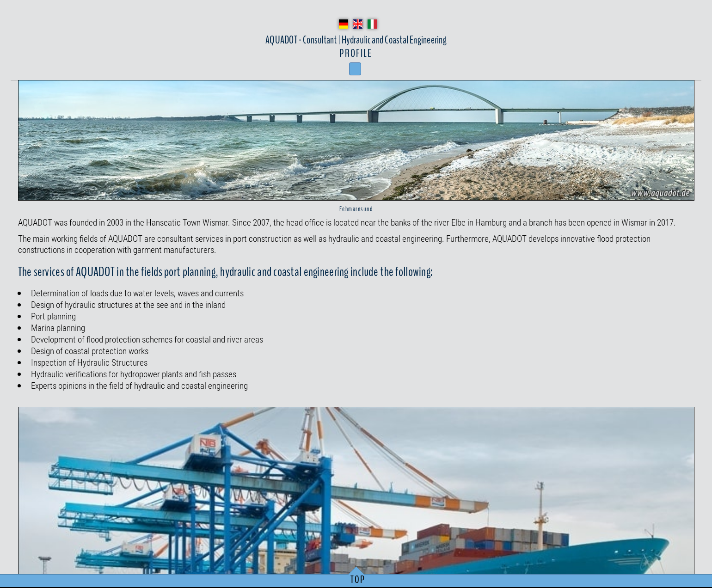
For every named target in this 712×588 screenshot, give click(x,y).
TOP (358, 580)
